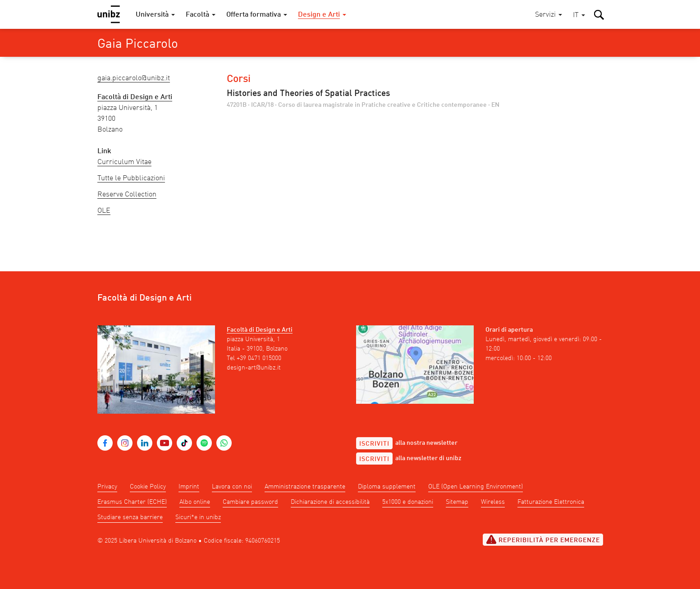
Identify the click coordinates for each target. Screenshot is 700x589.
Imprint (189, 487)
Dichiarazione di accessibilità (330, 502)
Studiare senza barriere (130, 517)
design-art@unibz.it (254, 368)
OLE (104, 211)
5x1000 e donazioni (408, 502)
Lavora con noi (232, 487)
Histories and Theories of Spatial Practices (308, 94)
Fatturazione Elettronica (551, 502)
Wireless (493, 502)
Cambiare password (250, 502)
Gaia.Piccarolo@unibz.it (134, 78)
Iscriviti (374, 444)
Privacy (107, 487)
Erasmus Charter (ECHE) (132, 502)
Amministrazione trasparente (305, 487)
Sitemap (457, 502)
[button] (579, 16)
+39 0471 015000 (259, 358)
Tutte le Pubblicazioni (131, 178)
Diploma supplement (387, 487)
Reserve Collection (127, 195)
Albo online (195, 502)
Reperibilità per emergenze (543, 539)
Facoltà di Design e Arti (260, 330)
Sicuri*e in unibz (198, 517)
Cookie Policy (148, 487)
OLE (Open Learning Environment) (476, 487)
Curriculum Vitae (124, 162)
